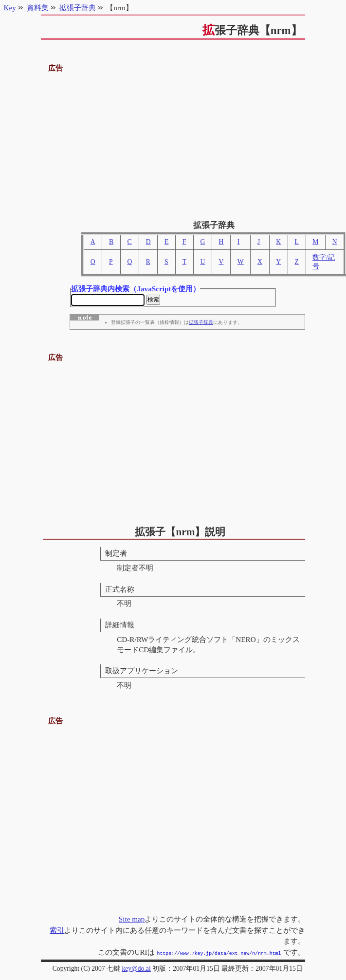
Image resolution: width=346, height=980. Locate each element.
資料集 (38, 8)
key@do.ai (136, 969)
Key (10, 8)
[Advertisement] (173, 143)
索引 (57, 931)
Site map (132, 920)
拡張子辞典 (201, 324)
